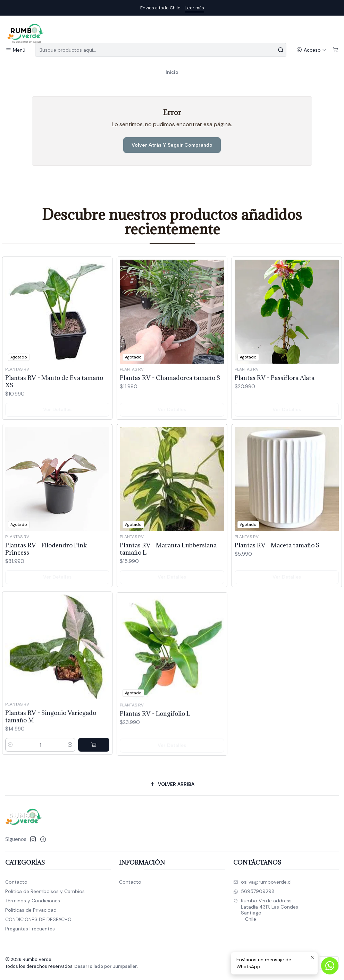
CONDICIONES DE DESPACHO (38, 919)
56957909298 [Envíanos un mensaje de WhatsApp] (254, 891)
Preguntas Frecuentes (30, 929)
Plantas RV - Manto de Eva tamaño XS (54, 390)
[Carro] (335, 50)
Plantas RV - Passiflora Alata (275, 402)
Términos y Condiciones (33, 901)
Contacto (16, 882)
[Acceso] (312, 50)
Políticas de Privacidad (31, 910)
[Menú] (15, 50)
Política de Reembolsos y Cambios (45, 891)
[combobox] (161, 50)
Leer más (194, 8)
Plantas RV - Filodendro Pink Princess (46, 581)
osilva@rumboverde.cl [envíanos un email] (262, 882)
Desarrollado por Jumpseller (106, 966)
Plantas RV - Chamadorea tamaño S (170, 393)
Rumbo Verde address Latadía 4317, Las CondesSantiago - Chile (266, 910)
